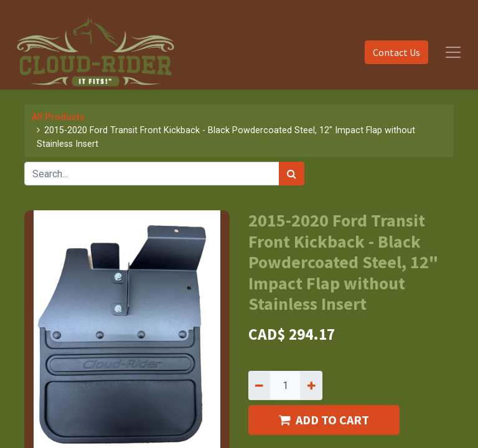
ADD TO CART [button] (324, 420)
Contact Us (396, 52)
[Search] (292, 174)
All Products (58, 117)
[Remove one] (259, 385)
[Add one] (311, 385)
